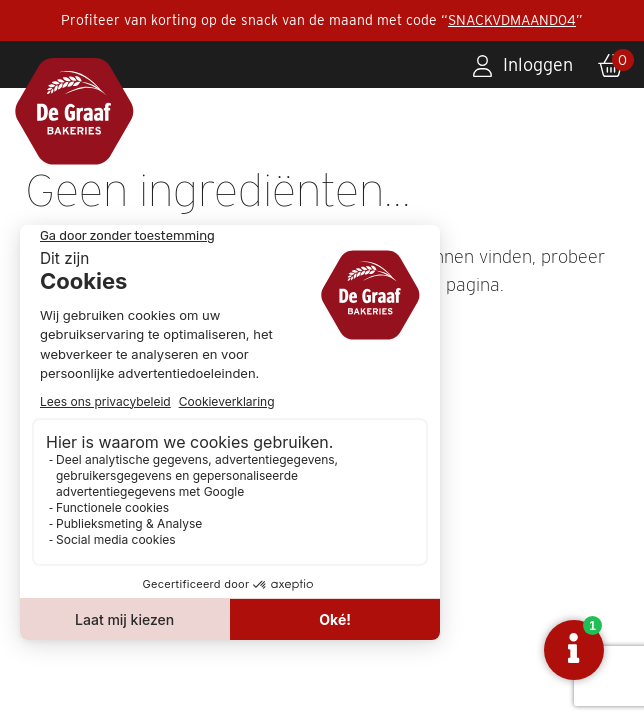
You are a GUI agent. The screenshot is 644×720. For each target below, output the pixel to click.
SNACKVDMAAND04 (512, 20)
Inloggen (538, 64)
